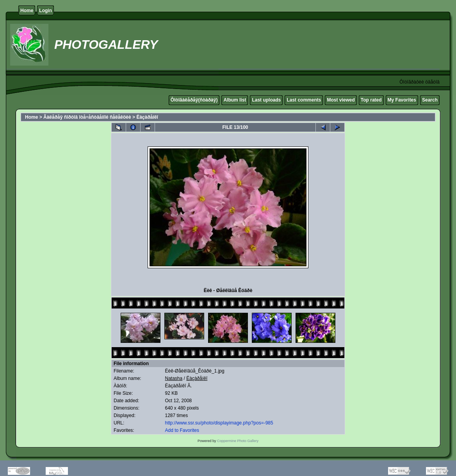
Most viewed (341, 100)
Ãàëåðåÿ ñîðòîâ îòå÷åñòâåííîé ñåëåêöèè (87, 117)
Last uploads (266, 100)
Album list (235, 100)
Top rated (371, 100)
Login (45, 11)
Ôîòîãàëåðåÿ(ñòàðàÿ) (194, 100)
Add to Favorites (182, 430)
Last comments (304, 100)
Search (430, 100)
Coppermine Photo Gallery (238, 441)
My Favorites (402, 100)
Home (27, 11)
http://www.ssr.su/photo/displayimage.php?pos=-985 (219, 423)
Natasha (174, 378)
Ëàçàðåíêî (147, 117)
